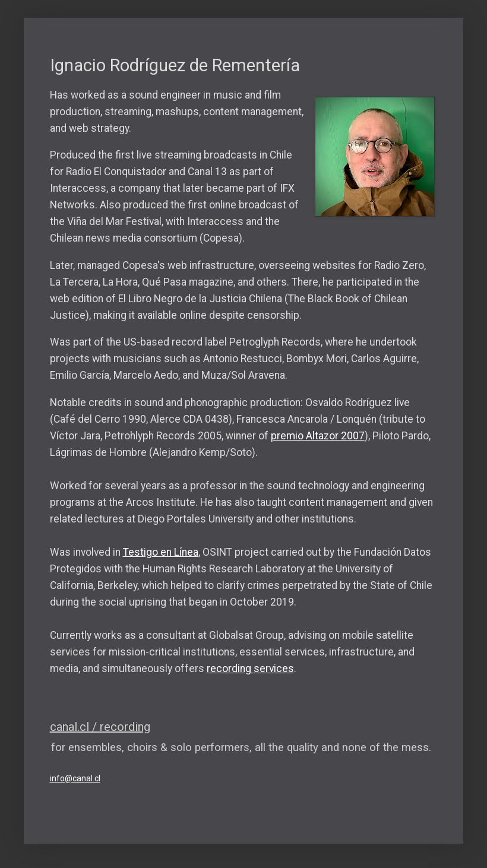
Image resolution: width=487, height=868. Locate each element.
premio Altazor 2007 (318, 436)
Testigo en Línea (161, 552)
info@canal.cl (75, 778)
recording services (250, 669)
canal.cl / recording (100, 727)
